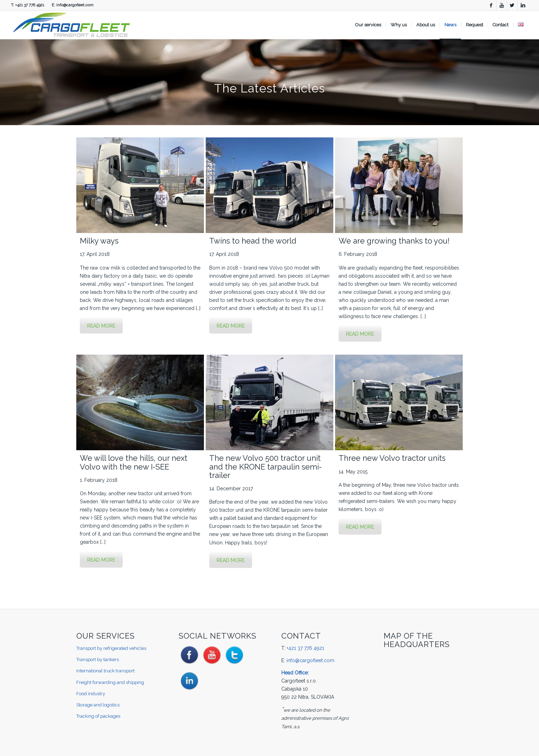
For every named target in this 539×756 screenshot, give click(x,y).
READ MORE (101, 326)
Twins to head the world (253, 241)
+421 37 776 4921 (30, 5)
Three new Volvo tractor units (392, 458)
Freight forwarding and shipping (110, 682)
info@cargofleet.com (75, 5)
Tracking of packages (98, 716)
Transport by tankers (98, 660)
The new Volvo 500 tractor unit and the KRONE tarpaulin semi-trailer (265, 466)
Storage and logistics (98, 705)
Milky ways (99, 241)
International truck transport (105, 671)
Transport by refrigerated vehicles (111, 648)
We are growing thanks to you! (394, 241)
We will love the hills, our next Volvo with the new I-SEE (134, 462)
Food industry (91, 694)
